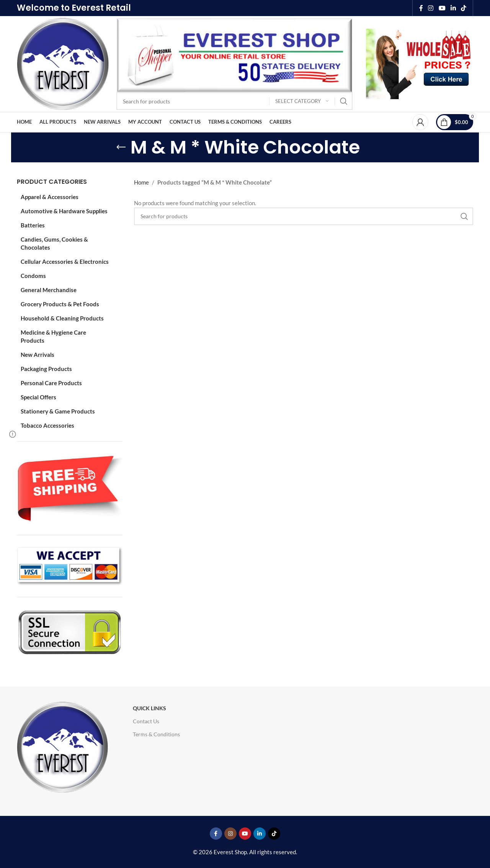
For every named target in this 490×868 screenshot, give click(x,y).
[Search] (234, 101)
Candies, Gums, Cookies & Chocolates (54, 243)
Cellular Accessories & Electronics (65, 262)
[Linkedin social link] (453, 8)
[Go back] (121, 147)
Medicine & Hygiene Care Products (53, 336)
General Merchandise (49, 290)
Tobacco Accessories (47, 425)
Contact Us (146, 721)
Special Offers (38, 397)
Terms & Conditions (156, 734)
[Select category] (302, 101)
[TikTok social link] (464, 8)
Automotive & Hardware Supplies (64, 211)
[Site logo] (63, 63)
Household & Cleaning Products (62, 318)
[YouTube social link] (442, 8)
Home (141, 182)
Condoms (33, 276)
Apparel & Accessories (50, 197)
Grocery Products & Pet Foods (60, 304)
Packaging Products (46, 369)
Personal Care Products (51, 383)
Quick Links (149, 708)
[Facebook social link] (421, 8)
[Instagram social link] (431, 8)
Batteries (33, 225)
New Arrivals (38, 355)
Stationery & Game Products (58, 411)
